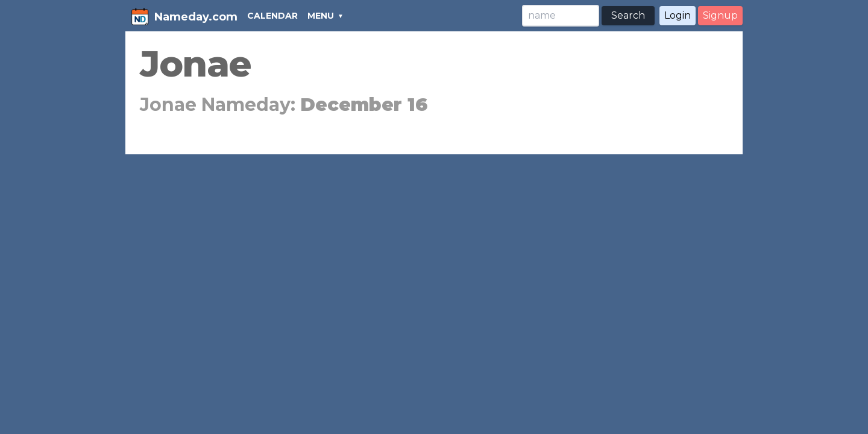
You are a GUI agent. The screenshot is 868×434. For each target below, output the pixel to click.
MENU (321, 16)
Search (628, 15)
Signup (720, 15)
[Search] (561, 16)
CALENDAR (272, 16)
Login (678, 15)
